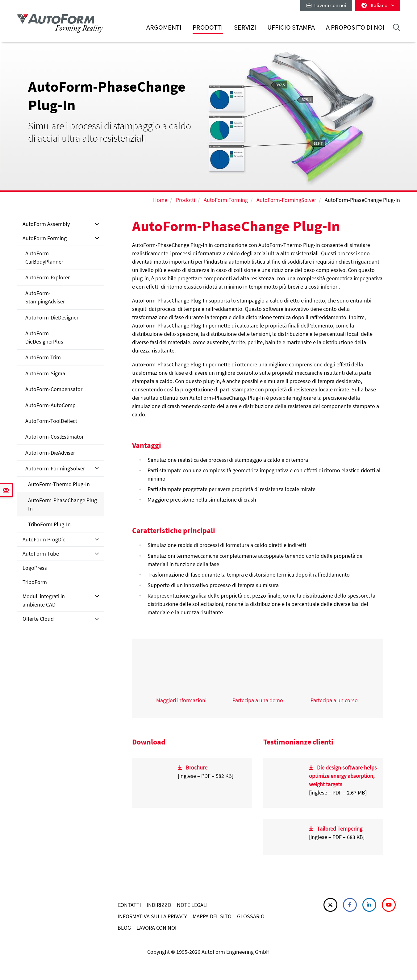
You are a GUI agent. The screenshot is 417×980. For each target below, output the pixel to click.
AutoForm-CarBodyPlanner (44, 257)
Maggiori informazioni (181, 700)
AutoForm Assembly (46, 224)
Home (160, 200)
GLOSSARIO (251, 916)
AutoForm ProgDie (44, 539)
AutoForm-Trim (43, 357)
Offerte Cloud (38, 619)
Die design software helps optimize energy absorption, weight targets (343, 776)
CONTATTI (129, 905)
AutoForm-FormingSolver (286, 200)
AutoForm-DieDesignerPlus (44, 337)
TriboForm (35, 582)
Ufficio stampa (291, 27)
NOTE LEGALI (192, 905)
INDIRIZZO (159, 905)
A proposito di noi (355, 27)
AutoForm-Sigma (45, 373)
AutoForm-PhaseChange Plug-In (63, 504)
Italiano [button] (378, 5)
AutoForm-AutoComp (50, 405)
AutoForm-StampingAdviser (45, 297)
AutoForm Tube (41, 554)
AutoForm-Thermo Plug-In (59, 484)
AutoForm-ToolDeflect (51, 421)
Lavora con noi (326, 5)
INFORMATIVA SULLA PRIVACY (152, 916)
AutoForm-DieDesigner (52, 317)
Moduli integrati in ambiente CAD (44, 600)
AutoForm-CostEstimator (54, 437)
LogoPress (35, 568)
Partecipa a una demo (258, 700)
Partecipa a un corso (334, 700)
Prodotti (208, 27)
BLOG (124, 928)
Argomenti (164, 27)
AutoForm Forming (226, 200)
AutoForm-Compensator (54, 389)
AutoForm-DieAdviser (50, 453)
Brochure (197, 767)
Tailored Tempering (340, 829)
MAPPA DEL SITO (212, 916)
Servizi (245, 27)
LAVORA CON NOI (156, 928)
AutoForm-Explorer (48, 277)
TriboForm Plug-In (49, 524)
